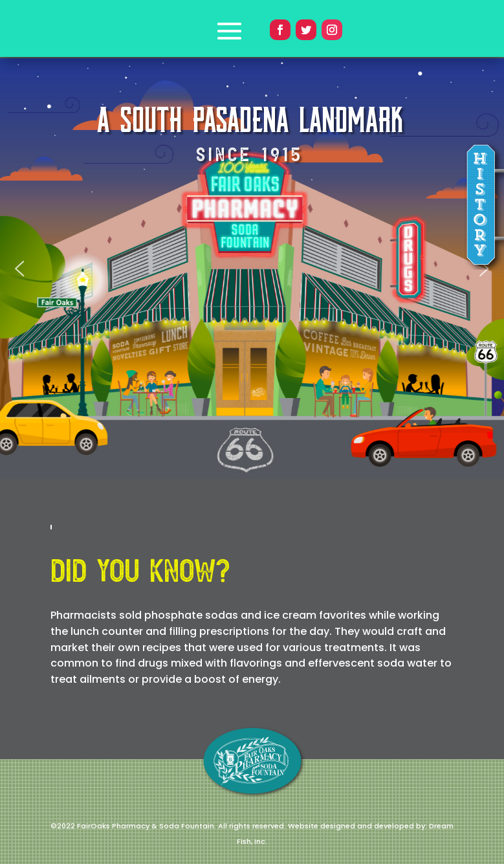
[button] (19, 269)
